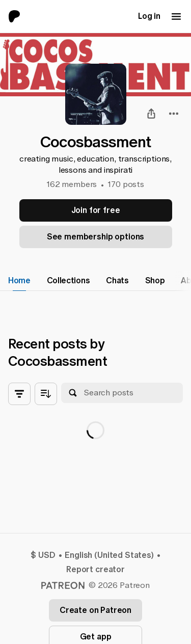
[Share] (151, 114)
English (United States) (109, 555)
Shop (155, 280)
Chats (117, 280)
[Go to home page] (18, 16)
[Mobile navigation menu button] (176, 16)
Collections (68, 280)
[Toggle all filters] (19, 394)
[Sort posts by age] (46, 394)
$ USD (43, 555)
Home (19, 280)
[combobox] (174, 114)
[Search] (73, 393)
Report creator (95, 569)
